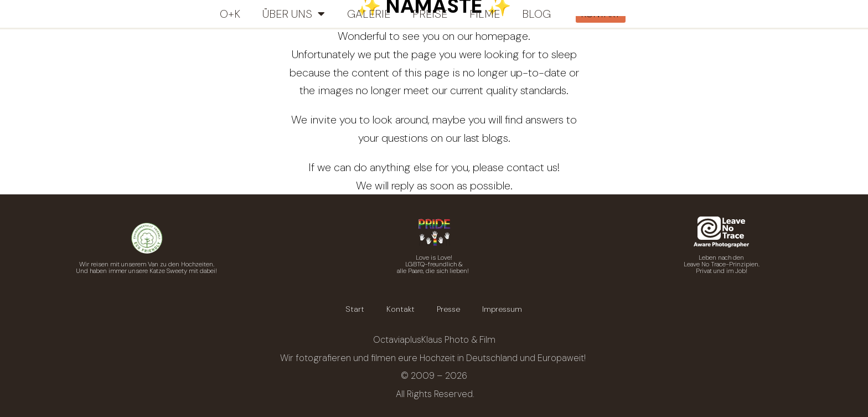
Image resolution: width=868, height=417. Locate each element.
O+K (230, 14)
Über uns (294, 14)
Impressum (502, 309)
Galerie (369, 14)
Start (355, 309)
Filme (485, 14)
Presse (448, 309)
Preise (430, 14)
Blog (536, 14)
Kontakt (401, 309)
